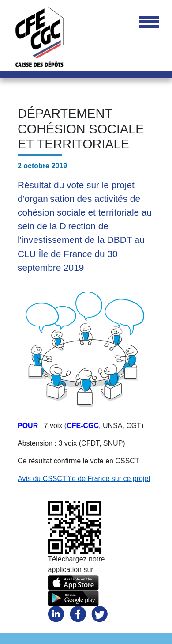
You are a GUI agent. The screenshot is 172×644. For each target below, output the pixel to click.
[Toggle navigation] (149, 23)
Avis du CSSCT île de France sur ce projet (84, 479)
